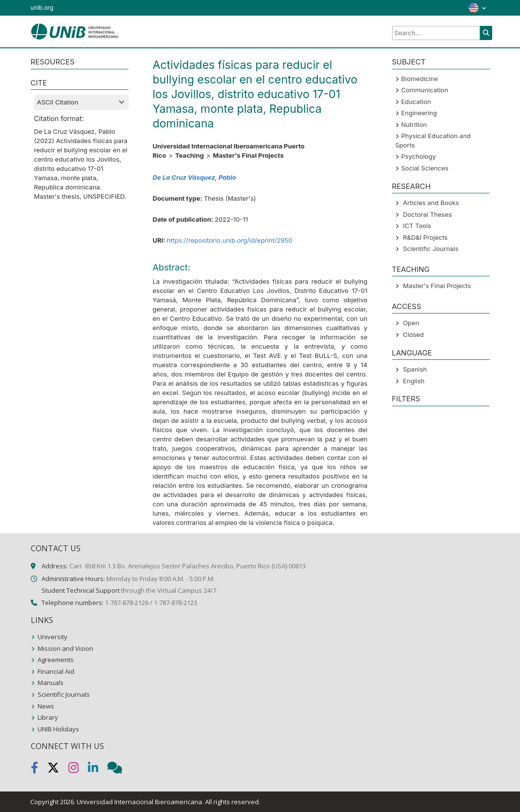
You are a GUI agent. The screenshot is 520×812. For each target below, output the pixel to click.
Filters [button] (406, 399)
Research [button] (411, 186)
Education (416, 102)
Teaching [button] (411, 269)
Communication (425, 90)
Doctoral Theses (427, 214)
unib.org (42, 8)
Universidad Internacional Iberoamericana (139, 802)
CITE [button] (39, 83)
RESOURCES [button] (53, 62)
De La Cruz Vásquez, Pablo (195, 177)
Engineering (419, 113)
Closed (413, 334)
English (414, 381)
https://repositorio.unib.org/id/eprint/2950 (230, 240)
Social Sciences (425, 168)
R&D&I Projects (425, 237)
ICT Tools (417, 226)
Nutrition (414, 125)
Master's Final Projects (437, 286)
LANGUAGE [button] (412, 353)
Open (411, 323)
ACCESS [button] (407, 306)
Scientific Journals (431, 249)
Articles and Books (431, 203)
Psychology (419, 156)
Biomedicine (420, 79)
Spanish (415, 369)
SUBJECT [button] (409, 62)
